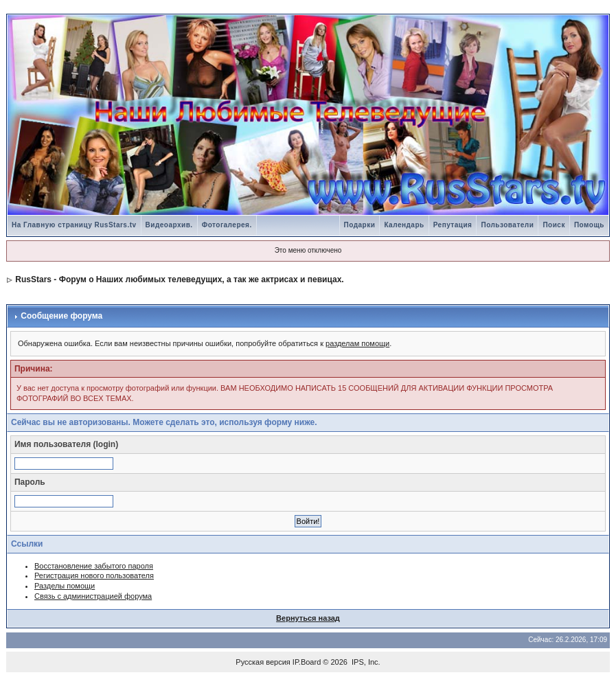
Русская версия (263, 662)
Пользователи (507, 225)
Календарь (404, 225)
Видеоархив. (169, 225)
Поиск (554, 225)
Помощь (589, 225)
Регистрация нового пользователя (94, 575)
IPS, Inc (365, 662)
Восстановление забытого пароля (94, 566)
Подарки (360, 225)
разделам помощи (357, 343)
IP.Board (307, 662)
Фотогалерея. (227, 225)
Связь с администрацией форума (93, 596)
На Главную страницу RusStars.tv (74, 225)
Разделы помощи (65, 586)
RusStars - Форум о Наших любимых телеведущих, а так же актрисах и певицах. (179, 279)
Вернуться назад (308, 618)
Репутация (453, 225)
